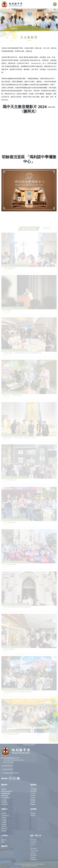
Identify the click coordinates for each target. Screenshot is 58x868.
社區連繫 (4, 822)
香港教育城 (33, 860)
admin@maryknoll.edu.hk (11, 773)
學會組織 (4, 824)
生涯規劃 (4, 820)
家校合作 (4, 813)
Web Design (25, 866)
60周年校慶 (4, 804)
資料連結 (33, 857)
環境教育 (4, 831)
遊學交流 (4, 818)
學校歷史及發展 (6, 793)
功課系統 (33, 853)
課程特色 (33, 785)
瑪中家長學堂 (5, 816)
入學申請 (4, 835)
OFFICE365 (33, 842)
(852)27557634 (8, 769)
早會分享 (4, 826)
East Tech (34, 866)
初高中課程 (33, 791)
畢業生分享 (4, 829)
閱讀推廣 (33, 800)
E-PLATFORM (34, 851)
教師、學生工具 (36, 835)
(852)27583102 (8, 766)
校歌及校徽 (4, 796)
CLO (32, 846)
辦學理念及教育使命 (7, 791)
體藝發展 (33, 804)
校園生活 (4, 809)
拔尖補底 (33, 796)
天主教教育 (33, 789)
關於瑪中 (4, 785)
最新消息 (4, 789)
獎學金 (3, 842)
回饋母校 (33, 813)
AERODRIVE (34, 849)
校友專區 (33, 809)
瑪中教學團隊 (5, 798)
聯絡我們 (4, 846)
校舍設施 (4, 800)
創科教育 (33, 802)
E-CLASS (33, 844)
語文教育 (33, 793)
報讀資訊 (4, 840)
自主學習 (33, 798)
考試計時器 (33, 855)
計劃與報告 (4, 802)
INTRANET (33, 840)
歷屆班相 (33, 816)
